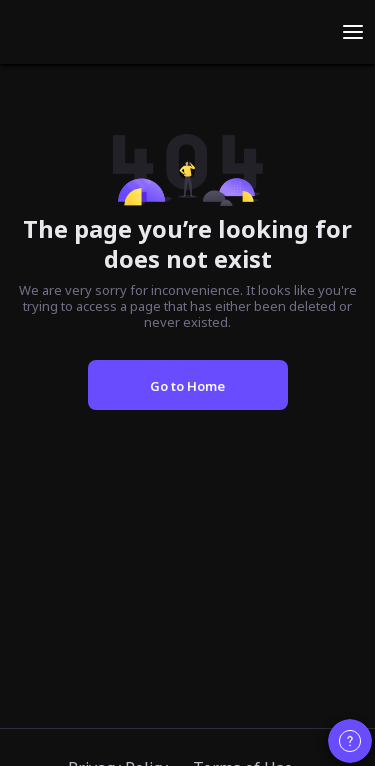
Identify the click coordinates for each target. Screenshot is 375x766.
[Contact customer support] (350, 741)
